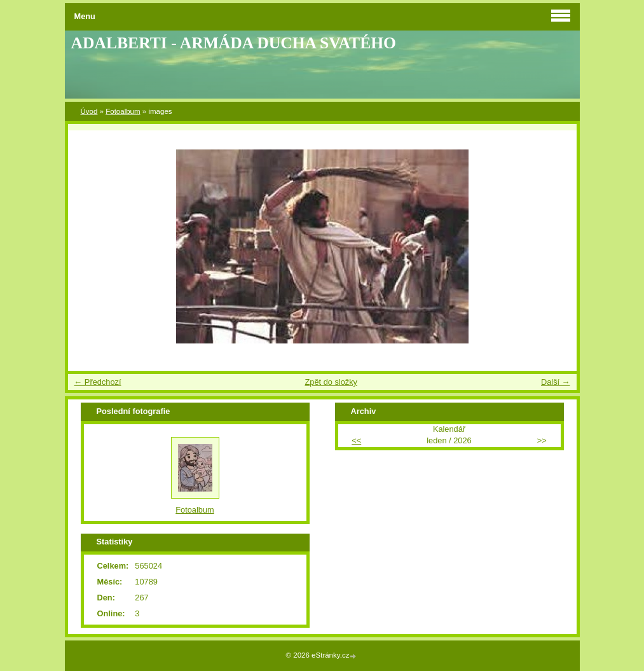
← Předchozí (98, 382)
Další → (556, 382)
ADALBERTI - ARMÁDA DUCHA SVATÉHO (234, 43)
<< (356, 440)
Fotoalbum (123, 111)
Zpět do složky (331, 382)
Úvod (89, 111)
